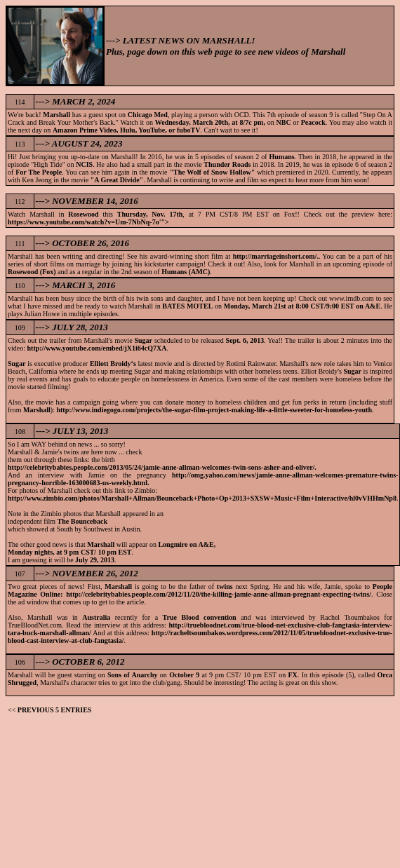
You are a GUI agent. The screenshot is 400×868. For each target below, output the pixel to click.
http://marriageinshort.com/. (276, 256)
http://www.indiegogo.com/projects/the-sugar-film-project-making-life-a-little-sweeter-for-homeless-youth (214, 410)
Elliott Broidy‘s (113, 364)
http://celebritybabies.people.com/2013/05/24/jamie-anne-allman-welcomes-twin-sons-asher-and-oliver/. (162, 467)
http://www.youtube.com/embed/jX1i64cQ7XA (97, 348)
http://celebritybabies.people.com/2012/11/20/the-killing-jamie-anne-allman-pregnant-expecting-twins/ (219, 594)
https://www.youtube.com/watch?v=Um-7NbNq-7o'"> (88, 222)
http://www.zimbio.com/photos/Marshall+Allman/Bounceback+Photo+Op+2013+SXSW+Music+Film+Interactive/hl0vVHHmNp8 (202, 498)
